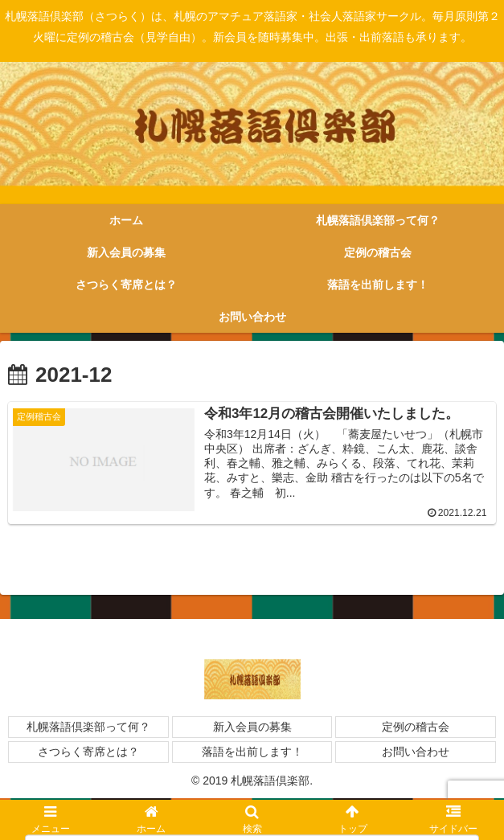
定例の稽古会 (416, 728)
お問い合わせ (416, 754)
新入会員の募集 (252, 728)
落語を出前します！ (252, 754)
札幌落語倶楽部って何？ (88, 728)
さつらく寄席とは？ (88, 754)
